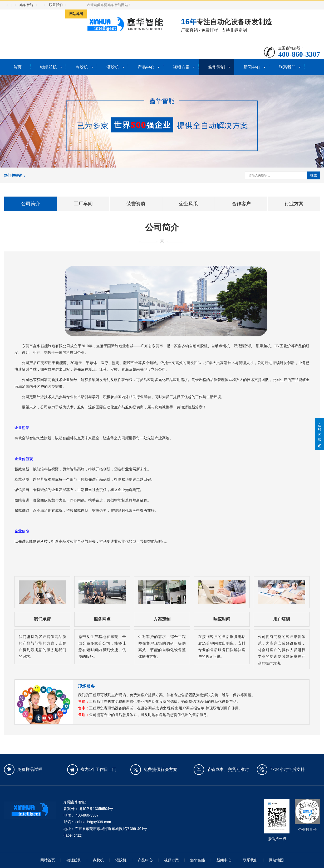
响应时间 (222, 619)
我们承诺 (42, 619)
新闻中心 (252, 67)
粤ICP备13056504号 (96, 809)
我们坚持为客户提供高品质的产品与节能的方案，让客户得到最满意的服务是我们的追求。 (42, 647)
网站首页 (48, 860)
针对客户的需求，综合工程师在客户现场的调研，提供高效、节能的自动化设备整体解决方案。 (162, 647)
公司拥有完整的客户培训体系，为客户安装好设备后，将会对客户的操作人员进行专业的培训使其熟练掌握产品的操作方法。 (282, 650)
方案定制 (162, 619)
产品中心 (146, 67)
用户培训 (282, 619)
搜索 (314, 175)
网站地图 (76, 14)
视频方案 (181, 67)
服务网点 (102, 619)
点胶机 (82, 67)
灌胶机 (113, 67)
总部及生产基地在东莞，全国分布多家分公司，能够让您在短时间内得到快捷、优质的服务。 (102, 647)
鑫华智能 (26, 5)
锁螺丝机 (48, 67)
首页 (17, 67)
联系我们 (56, 5)
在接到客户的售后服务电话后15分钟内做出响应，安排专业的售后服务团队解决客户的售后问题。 (222, 647)
